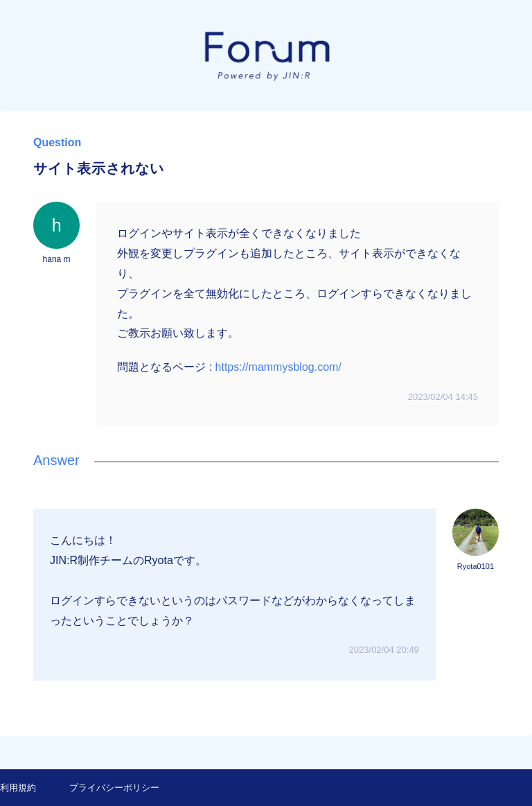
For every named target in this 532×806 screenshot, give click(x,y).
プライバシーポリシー (114, 788)
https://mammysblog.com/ (278, 367)
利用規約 (18, 788)
